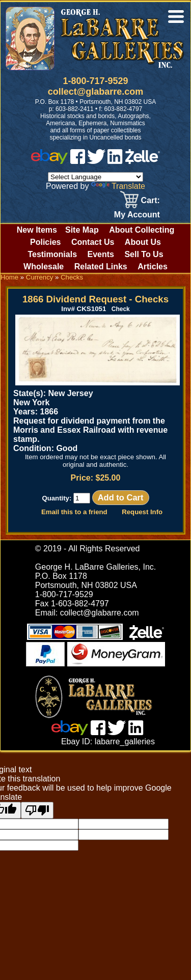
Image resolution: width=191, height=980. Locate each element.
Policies (45, 242)
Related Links (101, 267)
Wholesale (44, 267)
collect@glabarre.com (96, 92)
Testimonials (52, 254)
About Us (143, 242)
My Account (137, 215)
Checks (72, 277)
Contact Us (93, 242)
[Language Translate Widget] (95, 177)
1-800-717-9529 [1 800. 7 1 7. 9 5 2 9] (95, 81)
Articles (153, 267)
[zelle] (143, 161)
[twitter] (96, 161)
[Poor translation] (37, 810)
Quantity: (66, 498)
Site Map (82, 230)
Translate (118, 186)
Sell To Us (144, 254)
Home (9, 277)
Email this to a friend (74, 512)
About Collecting (142, 230)
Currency (40, 277)
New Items (37, 230)
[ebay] (49, 161)
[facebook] (78, 161)
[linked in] (115, 161)
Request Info (142, 512)
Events (100, 254)
